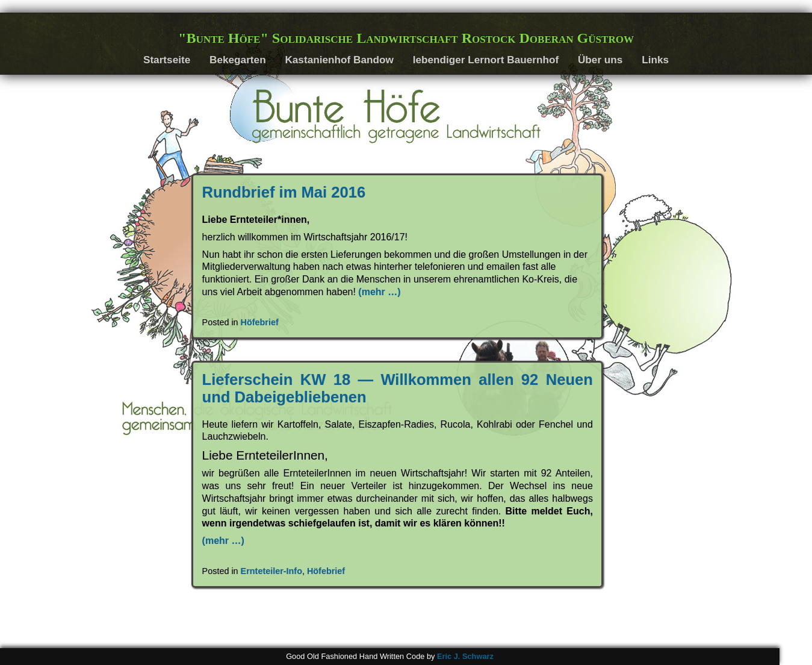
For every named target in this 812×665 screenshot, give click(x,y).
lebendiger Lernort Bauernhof (486, 60)
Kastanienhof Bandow (339, 60)
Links (655, 60)
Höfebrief (260, 322)
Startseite (167, 60)
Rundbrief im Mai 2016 (284, 192)
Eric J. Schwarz (465, 656)
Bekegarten (238, 60)
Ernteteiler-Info (271, 571)
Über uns (600, 60)
